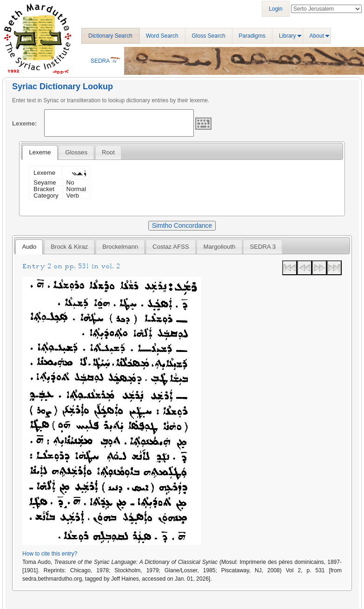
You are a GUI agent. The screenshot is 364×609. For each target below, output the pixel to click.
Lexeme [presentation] (40, 152)
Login (275, 9)
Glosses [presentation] (76, 152)
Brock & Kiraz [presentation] (69, 247)
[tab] (40, 152)
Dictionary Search (110, 36)
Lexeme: (25, 123)
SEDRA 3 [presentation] (263, 247)
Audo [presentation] (29, 247)
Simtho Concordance (182, 225)
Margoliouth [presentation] (220, 247)
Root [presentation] (108, 152)
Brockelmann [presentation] (120, 247)
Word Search (162, 36)
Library (288, 36)
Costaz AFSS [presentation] (171, 247)
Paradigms (252, 36)
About (317, 36)
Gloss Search (209, 36)
